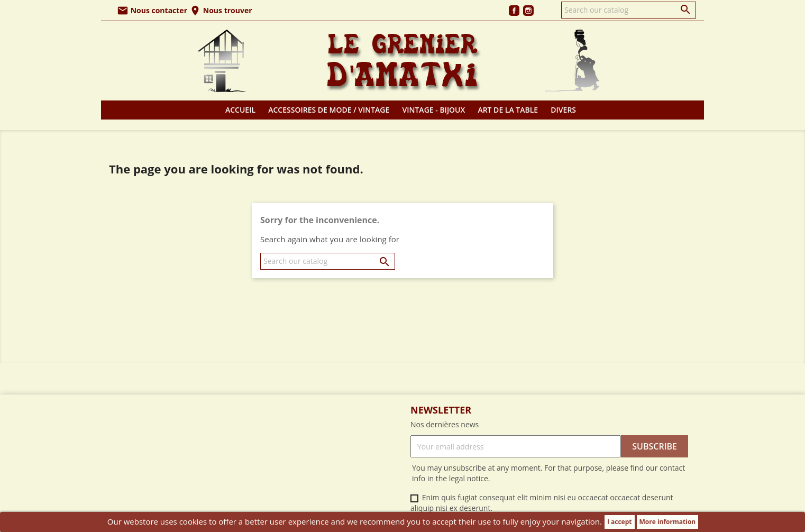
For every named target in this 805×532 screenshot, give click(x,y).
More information (668, 522)
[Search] (629, 10)
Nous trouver (221, 10)
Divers (563, 110)
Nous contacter (152, 10)
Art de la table (508, 110)
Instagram (528, 11)
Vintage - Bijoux (434, 110)
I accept (620, 522)
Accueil (240, 110)
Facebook (514, 11)
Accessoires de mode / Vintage (329, 110)
